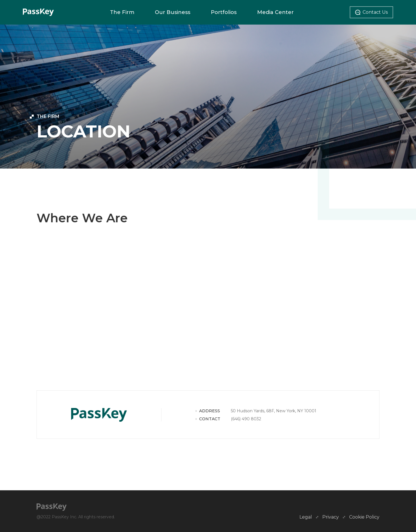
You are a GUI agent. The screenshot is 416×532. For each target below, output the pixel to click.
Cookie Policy (364, 517)
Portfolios (224, 12)
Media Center (275, 12)
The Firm (122, 12)
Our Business (173, 12)
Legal (306, 517)
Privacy (331, 517)
